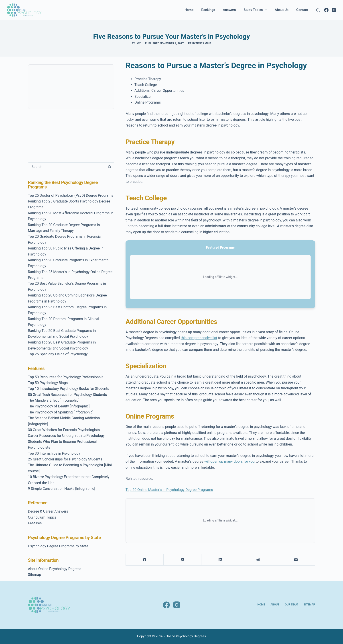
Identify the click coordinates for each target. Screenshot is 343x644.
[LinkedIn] (220, 560)
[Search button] (110, 167)
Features (35, 523)
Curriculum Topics (42, 517)
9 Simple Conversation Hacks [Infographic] (62, 489)
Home (189, 10)
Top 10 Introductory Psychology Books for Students (69, 389)
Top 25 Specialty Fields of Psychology (58, 354)
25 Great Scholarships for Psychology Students (65, 459)
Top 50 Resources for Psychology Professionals (66, 377)
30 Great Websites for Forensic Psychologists (64, 430)
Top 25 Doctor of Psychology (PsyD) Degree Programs (71, 195)
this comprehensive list (199, 338)
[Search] (318, 10)
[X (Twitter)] (183, 560)
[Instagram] (334, 10)
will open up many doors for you (229, 461)
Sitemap (35, 575)
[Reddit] (258, 560)
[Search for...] (67, 167)
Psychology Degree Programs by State (58, 546)
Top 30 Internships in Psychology (54, 453)
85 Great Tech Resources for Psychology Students (68, 395)
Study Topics (256, 10)
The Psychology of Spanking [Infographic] (61, 412)
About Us (282, 10)
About (275, 605)
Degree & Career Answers (48, 511)
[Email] (296, 560)
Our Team (291, 605)
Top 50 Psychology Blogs (48, 383)
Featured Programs (220, 247)
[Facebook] (326, 10)
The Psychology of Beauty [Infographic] (59, 406)
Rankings (208, 10)
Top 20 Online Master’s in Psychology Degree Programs (169, 490)
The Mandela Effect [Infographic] (54, 400)
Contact (302, 10)
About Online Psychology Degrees (55, 569)
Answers (229, 10)
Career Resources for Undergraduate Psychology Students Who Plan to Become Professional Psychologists (66, 442)
